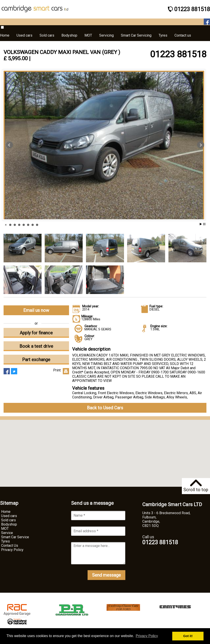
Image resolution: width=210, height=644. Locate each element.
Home (6, 512)
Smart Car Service (15, 537)
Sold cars (8, 520)
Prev (9, 145)
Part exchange (36, 360)
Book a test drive (36, 346)
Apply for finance (36, 333)
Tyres (5, 541)
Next (201, 145)
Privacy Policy (12, 550)
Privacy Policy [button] (147, 636)
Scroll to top (196, 486)
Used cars (9, 516)
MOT (5, 529)
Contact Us (10, 546)
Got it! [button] (188, 636)
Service (7, 533)
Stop (204, 224)
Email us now (36, 310)
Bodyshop (9, 524)
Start (201, 224)
